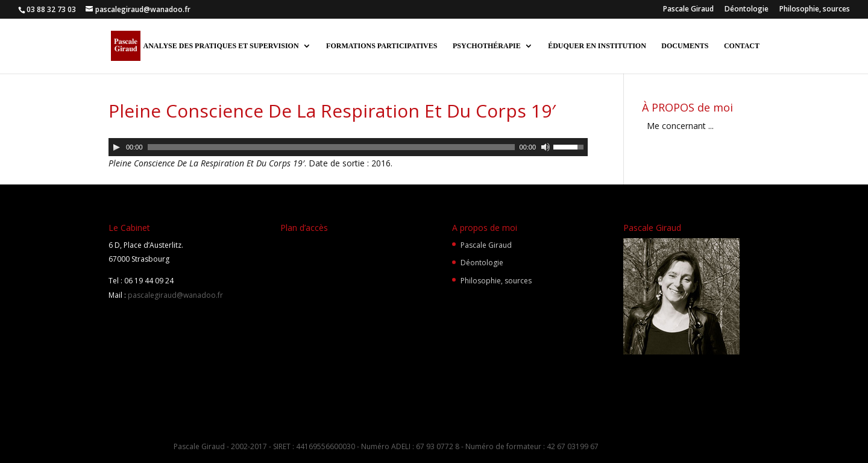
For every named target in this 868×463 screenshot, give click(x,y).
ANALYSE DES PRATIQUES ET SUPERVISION (221, 46)
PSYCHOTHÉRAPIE (487, 46)
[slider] (331, 147)
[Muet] (546, 147)
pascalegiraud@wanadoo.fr (175, 295)
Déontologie (747, 10)
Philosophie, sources (815, 10)
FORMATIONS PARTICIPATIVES (382, 46)
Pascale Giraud (688, 10)
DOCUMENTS (685, 46)
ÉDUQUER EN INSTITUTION (597, 46)
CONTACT (742, 46)
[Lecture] (116, 147)
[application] (348, 147)
